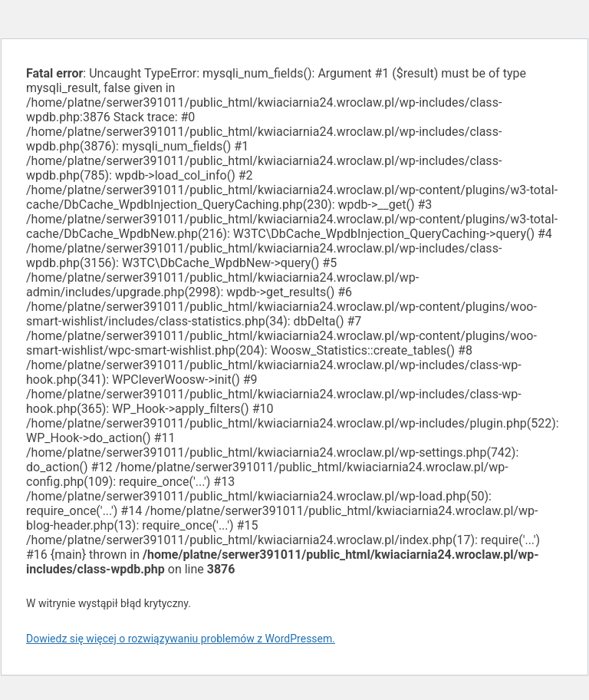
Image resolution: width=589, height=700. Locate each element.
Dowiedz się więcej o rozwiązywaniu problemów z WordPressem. (181, 639)
